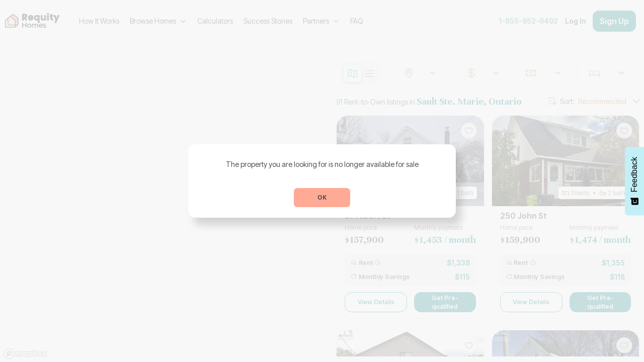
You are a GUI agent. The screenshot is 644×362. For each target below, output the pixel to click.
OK (322, 197)
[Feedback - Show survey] (634, 181)
